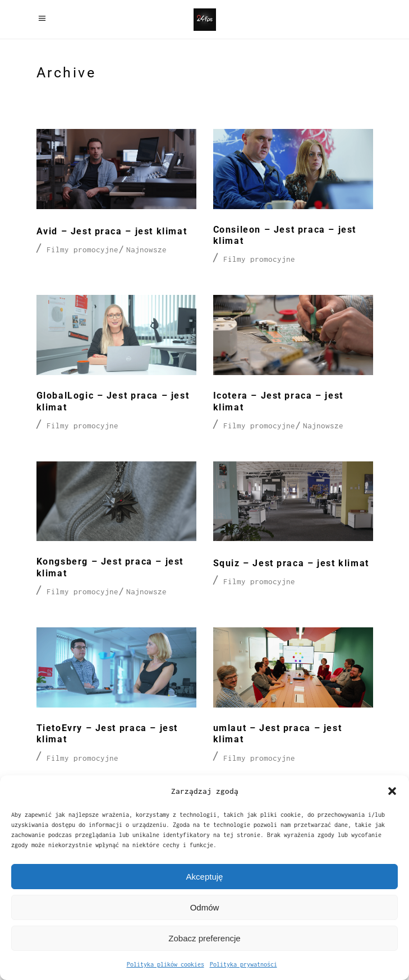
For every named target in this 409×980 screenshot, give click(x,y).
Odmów (205, 907)
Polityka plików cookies (166, 964)
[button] (392, 791)
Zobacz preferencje (204, 938)
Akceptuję (205, 877)
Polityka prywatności (243, 964)
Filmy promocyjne (82, 249)
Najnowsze (146, 249)
